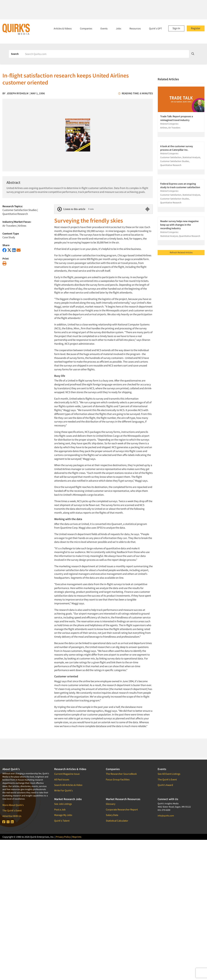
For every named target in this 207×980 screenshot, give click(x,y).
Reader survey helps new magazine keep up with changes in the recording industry (179, 225)
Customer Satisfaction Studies (20, 210)
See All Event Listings (169, 774)
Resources (135, 28)
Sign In (176, 28)
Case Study (9, 237)
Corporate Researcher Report (122, 809)
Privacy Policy (63, 837)
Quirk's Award (165, 785)
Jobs (119, 28)
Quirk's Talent (62, 821)
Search (15, 54)
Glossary (111, 804)
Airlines (22, 226)
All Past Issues (62, 779)
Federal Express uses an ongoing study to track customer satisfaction (180, 185)
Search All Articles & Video (68, 785)
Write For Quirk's (63, 790)
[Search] (106, 54)
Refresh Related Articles (181, 252)
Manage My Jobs (63, 815)
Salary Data (112, 815)
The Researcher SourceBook (121, 774)
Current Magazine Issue (67, 774)
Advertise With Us (12, 816)
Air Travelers (9, 226)
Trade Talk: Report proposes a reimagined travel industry (177, 118)
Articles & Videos (63, 28)
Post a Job (60, 809)
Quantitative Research (15, 214)
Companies (86, 28)
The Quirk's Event (12, 810)
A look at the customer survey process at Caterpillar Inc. (177, 148)
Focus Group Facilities (118, 779)
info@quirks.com (166, 816)
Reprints (77, 837)
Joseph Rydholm (18, 93)
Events (104, 28)
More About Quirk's (13, 805)
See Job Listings (63, 804)
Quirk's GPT (156, 28)
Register (196, 28)
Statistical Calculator (117, 821)
